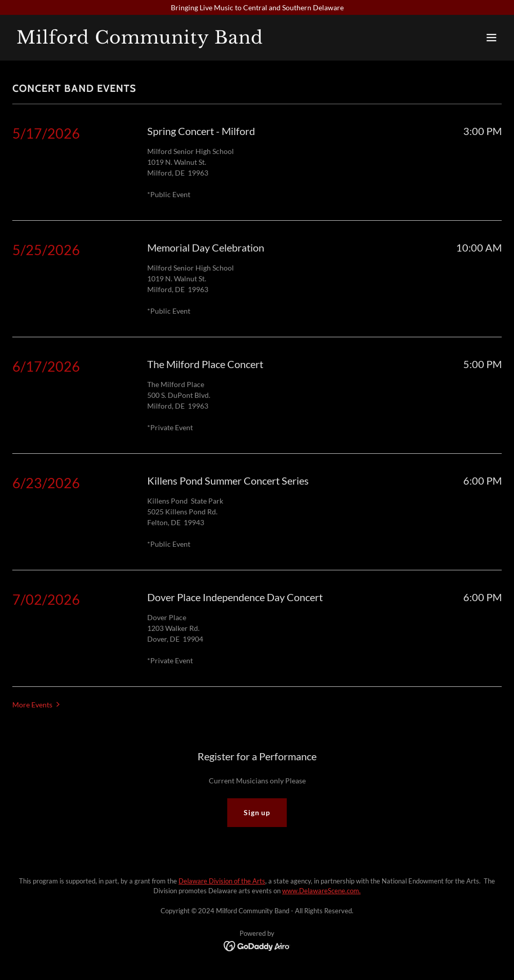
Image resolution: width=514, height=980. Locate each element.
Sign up (257, 812)
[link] (140, 41)
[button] (491, 37)
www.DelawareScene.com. (321, 891)
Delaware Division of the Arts (222, 881)
